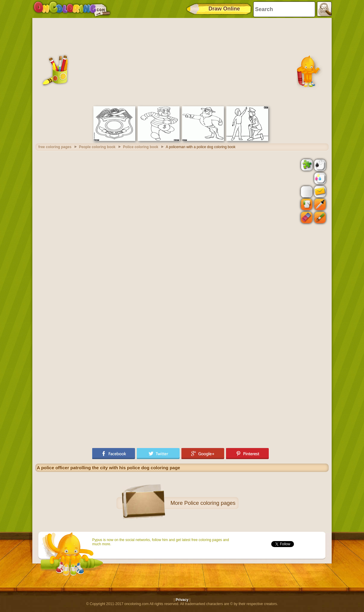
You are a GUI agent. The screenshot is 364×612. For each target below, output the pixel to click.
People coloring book (97, 147)
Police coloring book (141, 147)
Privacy (182, 600)
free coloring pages (55, 147)
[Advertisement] (182, 61)
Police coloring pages (210, 503)
